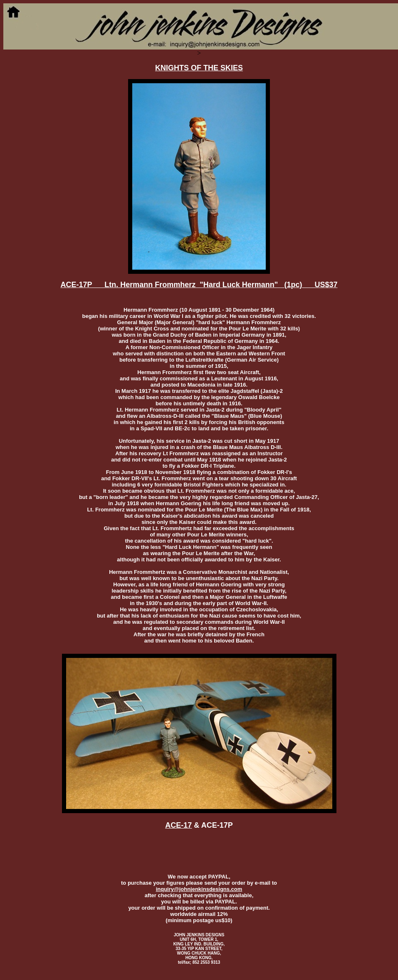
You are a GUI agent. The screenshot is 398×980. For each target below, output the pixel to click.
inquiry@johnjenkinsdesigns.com (199, 889)
